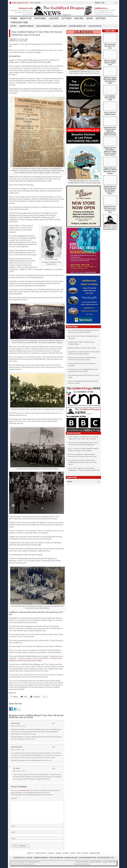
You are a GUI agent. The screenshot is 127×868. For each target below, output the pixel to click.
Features (40, 18)
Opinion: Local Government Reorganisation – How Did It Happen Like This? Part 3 (84, 470)
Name (13, 826)
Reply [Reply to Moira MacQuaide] (54, 747)
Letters (66, 18)
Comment (14, 798)
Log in (78, 862)
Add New (86, 862)
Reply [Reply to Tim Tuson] (54, 768)
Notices (101, 18)
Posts (81, 862)
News (90, 18)
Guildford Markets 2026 (77, 26)
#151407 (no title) (19, 858)
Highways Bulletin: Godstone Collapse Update (82, 348)
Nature (79, 18)
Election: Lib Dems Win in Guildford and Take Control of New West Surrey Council (83, 462)
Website (13, 838)
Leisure (54, 18)
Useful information (43, 26)
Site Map (13, 26)
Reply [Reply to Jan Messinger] (54, 723)
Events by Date (40, 853)
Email (13, 832)
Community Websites (26, 26)
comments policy (25, 790)
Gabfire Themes (113, 862)
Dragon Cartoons (60, 26)
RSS (113, 858)
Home (14, 18)
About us (26, 18)
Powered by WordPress (95, 862)
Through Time (19, 22)
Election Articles (95, 26)
